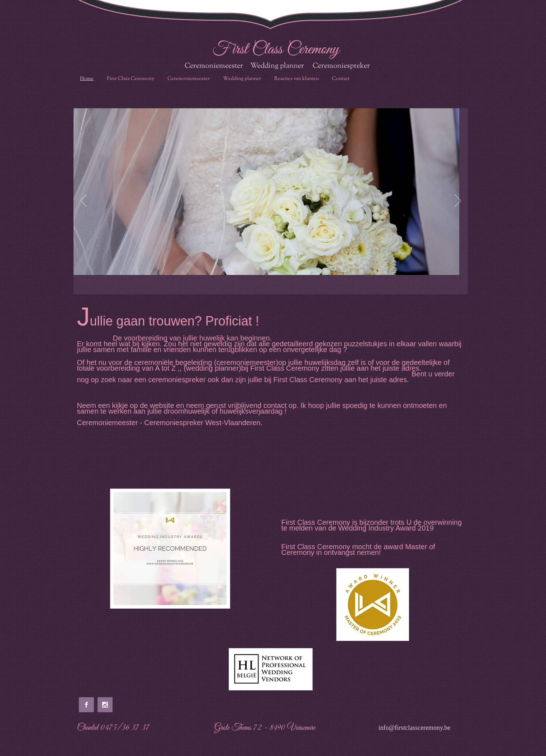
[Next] (458, 201)
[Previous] (84, 201)
